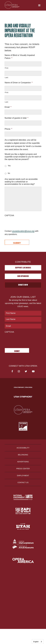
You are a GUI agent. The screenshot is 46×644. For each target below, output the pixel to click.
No (9, 173)
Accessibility (23, 448)
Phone (8, 129)
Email (8, 107)
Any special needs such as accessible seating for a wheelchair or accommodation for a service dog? (21, 182)
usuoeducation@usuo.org (23, 231)
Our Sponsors (23, 276)
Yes (9, 166)
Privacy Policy (23, 584)
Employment (23, 476)
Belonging (23, 455)
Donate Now (23, 285)
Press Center (23, 469)
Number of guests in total (16, 118)
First (7, 68)
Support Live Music (23, 268)
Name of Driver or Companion (19, 83)
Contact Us (23, 482)
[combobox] (38, 642)
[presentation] (23, 223)
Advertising (23, 462)
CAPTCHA (9, 215)
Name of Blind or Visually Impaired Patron (20, 57)
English (36, 642)
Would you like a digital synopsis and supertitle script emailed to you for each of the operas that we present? (23, 157)
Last (6, 77)
